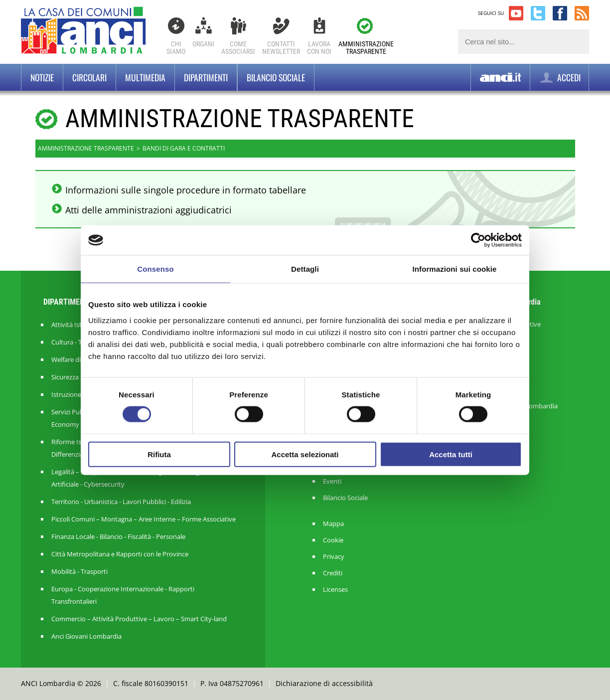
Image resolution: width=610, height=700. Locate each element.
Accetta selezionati (305, 454)
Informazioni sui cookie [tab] (455, 269)
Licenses (335, 590)
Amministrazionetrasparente (366, 48)
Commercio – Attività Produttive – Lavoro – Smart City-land (139, 619)
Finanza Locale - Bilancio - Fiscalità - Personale (118, 536)
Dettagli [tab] (305, 269)
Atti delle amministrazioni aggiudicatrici (149, 210)
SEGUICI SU (491, 13)
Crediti (333, 573)
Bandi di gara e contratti (184, 148)
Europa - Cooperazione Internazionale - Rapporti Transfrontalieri (123, 595)
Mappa (333, 524)
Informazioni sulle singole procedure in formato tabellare (186, 190)
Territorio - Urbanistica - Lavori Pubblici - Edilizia (121, 502)
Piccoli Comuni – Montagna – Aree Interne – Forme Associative (144, 519)
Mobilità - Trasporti (79, 571)
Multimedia (145, 77)
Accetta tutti (451, 454)
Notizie (42, 77)
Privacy (334, 557)
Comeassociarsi (238, 48)
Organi (203, 44)
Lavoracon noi (319, 48)
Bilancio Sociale (345, 498)
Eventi (332, 481)
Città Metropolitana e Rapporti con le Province (120, 554)
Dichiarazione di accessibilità (324, 683)
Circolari (89, 77)
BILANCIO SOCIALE (276, 77)
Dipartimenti (206, 77)
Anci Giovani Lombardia (86, 636)
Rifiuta (159, 454)
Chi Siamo (176, 48)
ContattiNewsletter (281, 48)
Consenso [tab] (155, 269)
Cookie (333, 540)
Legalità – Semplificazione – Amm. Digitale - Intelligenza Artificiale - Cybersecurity (132, 478)
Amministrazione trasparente (86, 148)
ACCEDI (559, 78)
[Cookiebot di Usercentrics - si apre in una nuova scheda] (478, 240)
